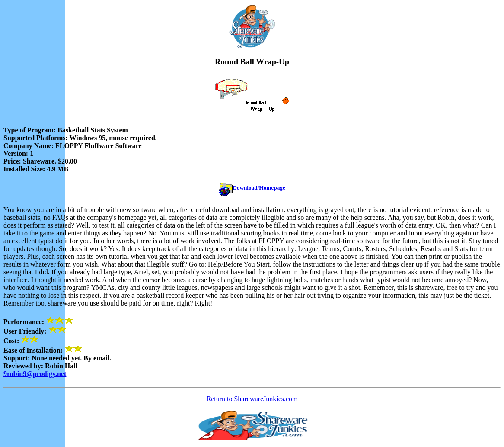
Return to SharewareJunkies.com (252, 399)
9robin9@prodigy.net (35, 374)
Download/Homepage (259, 188)
